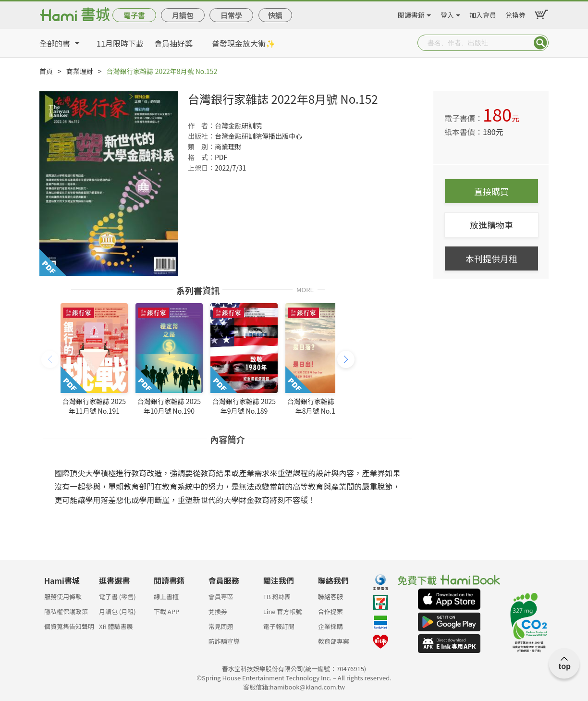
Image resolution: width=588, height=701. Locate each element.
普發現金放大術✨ (244, 43)
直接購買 (491, 191)
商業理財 (80, 71)
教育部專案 (334, 641)
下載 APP (166, 611)
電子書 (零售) (117, 596)
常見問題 (221, 626)
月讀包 (183, 15)
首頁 (46, 71)
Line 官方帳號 (283, 611)
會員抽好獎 (173, 43)
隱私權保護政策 (66, 611)
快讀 (275, 15)
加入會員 (483, 13)
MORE (305, 289)
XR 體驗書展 (116, 626)
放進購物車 (491, 225)
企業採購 (331, 626)
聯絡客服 (331, 596)
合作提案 (331, 611)
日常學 (231, 15)
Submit (540, 43)
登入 (447, 13)
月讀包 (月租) (117, 611)
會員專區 (221, 596)
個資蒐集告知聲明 (69, 626)
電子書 (134, 15)
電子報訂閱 (279, 626)
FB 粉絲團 (277, 596)
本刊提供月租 (491, 258)
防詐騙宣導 (224, 641)
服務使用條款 (63, 596)
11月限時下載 (120, 43)
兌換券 (515, 13)
